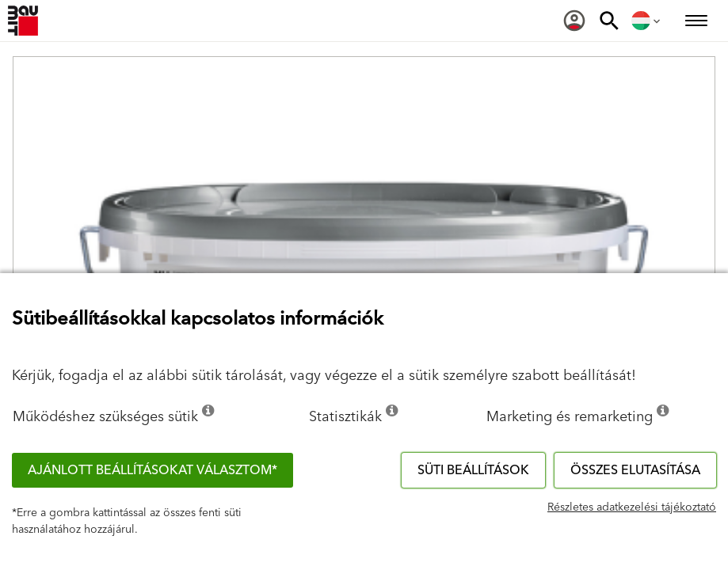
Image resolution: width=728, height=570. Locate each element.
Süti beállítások (473, 470)
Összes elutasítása (635, 470)
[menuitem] (574, 21)
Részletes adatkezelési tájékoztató (632, 507)
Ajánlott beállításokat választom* (152, 470)
